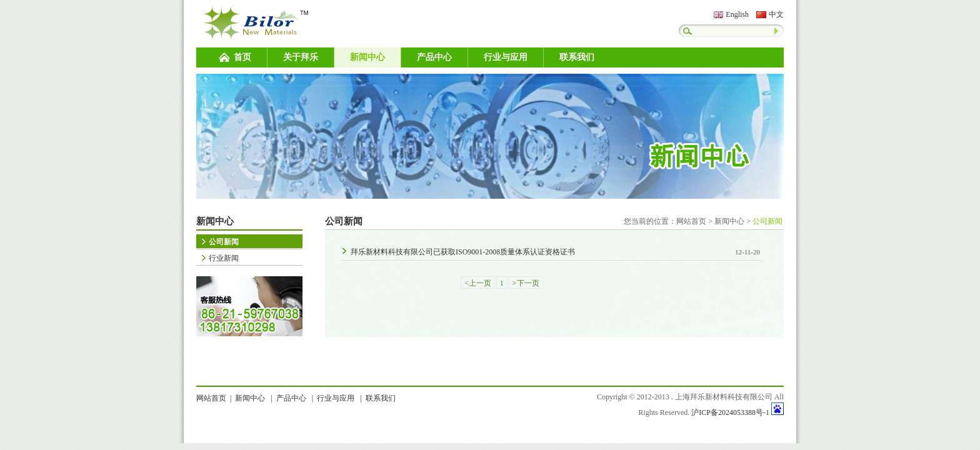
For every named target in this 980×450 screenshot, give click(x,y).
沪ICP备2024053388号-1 (730, 412)
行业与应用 (506, 57)
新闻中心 (367, 57)
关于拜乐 (301, 57)
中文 (776, 14)
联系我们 (577, 57)
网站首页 (691, 221)
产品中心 (434, 57)
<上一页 (478, 283)
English (737, 14)
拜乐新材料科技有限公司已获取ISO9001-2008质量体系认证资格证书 (463, 252)
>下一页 (526, 283)
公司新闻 (224, 242)
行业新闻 (224, 258)
